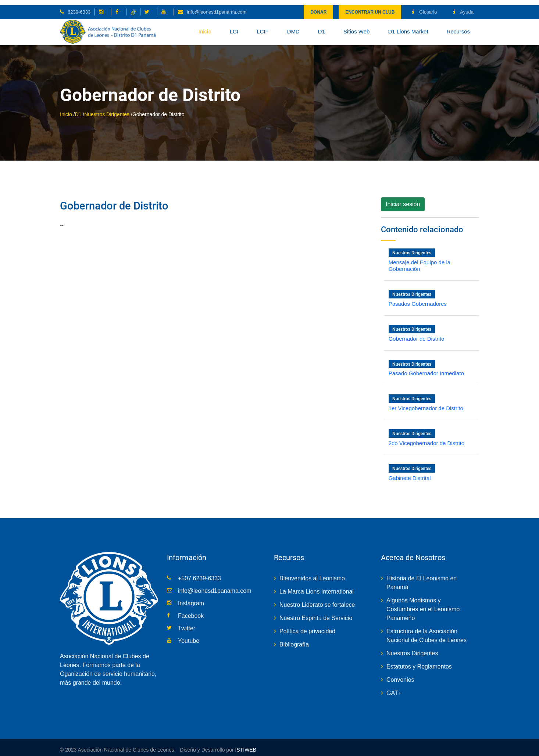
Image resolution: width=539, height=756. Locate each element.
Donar (318, 7)
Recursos (458, 26)
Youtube (189, 636)
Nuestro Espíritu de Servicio (316, 613)
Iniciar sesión (403, 199)
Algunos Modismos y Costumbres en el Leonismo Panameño (423, 604)
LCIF (263, 26)
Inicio (205, 26)
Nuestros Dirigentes (107, 109)
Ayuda (463, 7)
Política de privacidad (307, 626)
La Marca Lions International (317, 586)
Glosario (424, 7)
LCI (234, 26)
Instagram (191, 598)
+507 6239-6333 (199, 573)
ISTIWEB (245, 745)
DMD (293, 26)
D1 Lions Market (408, 26)
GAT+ (394, 688)
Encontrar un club (370, 7)
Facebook (191, 611)
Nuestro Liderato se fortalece (317, 600)
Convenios (400, 675)
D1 (322, 26)
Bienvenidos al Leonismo (312, 573)
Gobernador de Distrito (116, 201)
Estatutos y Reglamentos (419, 661)
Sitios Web (356, 26)
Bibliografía (294, 639)
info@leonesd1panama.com (217, 7)
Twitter (187, 623)
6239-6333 (79, 7)
